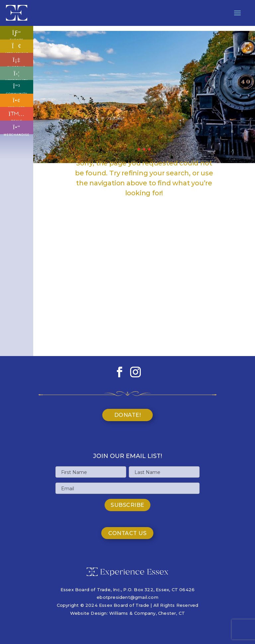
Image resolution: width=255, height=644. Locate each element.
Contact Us (127, 533)
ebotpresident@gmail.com (127, 597)
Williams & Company (132, 613)
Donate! (128, 415)
